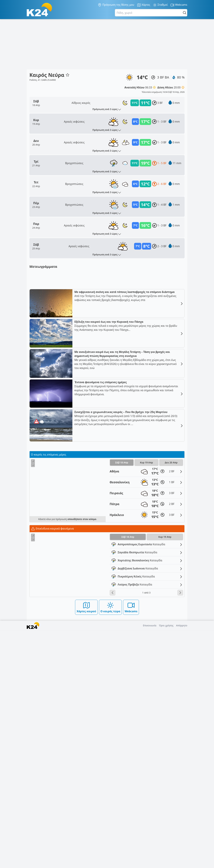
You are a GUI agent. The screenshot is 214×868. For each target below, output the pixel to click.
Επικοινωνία (150, 863)
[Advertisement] (107, 44)
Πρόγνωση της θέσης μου (116, 5)
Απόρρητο (182, 863)
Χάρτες (144, 5)
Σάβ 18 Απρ (122, 700)
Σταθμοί (160, 5)
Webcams (179, 5)
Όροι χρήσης (166, 863)
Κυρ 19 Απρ (146, 700)
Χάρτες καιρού (86, 845)
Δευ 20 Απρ (171, 700)
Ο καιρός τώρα (110, 845)
